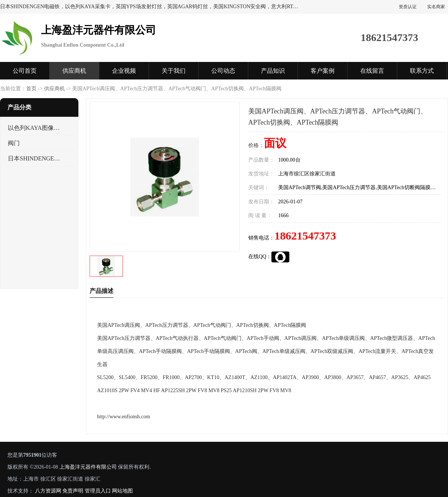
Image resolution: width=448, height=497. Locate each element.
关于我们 (174, 71)
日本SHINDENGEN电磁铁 (35, 158)
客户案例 (323, 71)
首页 (31, 89)
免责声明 (73, 491)
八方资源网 (48, 491)
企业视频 (124, 71)
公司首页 (25, 71)
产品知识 (273, 71)
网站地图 (122, 491)
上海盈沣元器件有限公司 (88, 467)
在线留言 (372, 71)
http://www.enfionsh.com (124, 417)
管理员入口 (98, 491)
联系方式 (422, 71)
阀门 (14, 143)
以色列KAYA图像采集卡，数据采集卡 (35, 128)
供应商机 (74, 71)
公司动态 (223, 71)
